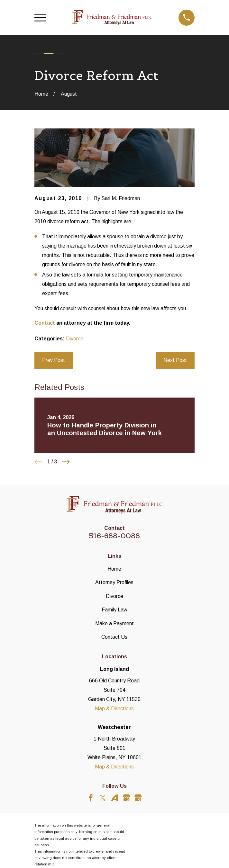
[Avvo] (115, 798)
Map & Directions (114, 708)
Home (114, 569)
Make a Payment (114, 623)
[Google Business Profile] (127, 798)
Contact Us (114, 637)
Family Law (114, 609)
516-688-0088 (114, 536)
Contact (45, 323)
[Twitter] (103, 798)
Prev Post (54, 360)
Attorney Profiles (114, 582)
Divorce (75, 338)
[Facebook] (91, 798)
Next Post (175, 360)
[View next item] (66, 462)
